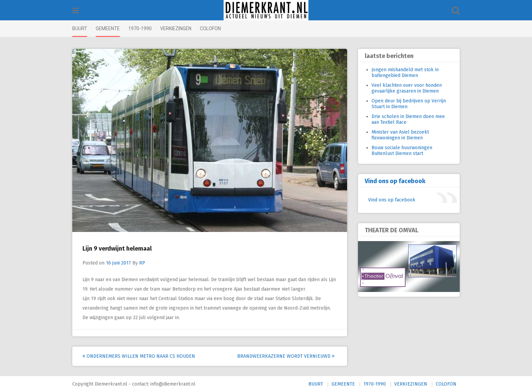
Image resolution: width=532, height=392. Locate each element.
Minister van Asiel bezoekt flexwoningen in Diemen (400, 135)
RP (142, 263)
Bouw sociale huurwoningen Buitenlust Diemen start (402, 151)
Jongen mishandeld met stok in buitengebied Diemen (405, 73)
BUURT (80, 28)
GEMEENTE (108, 28)
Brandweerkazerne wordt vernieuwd (286, 356)
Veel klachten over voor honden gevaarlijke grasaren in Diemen (407, 88)
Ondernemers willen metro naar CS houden (139, 356)
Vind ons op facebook (395, 181)
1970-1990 (140, 28)
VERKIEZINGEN (176, 28)
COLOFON (210, 28)
